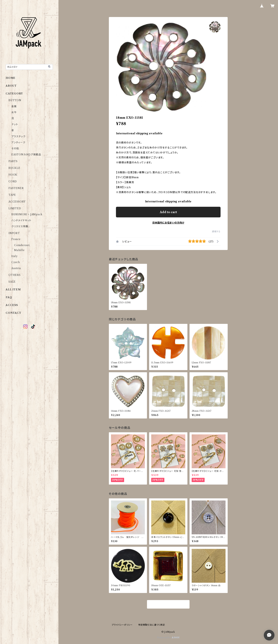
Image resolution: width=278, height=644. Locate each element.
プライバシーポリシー (122, 625)
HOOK (13, 175)
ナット (15, 124)
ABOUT (11, 86)
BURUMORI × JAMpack (27, 214)
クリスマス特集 (20, 226)
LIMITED (15, 208)
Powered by (168, 638)
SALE (12, 282)
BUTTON (15, 100)
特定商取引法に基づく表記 (152, 625)
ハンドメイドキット (21, 220)
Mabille (19, 250)
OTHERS (15, 275)
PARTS (13, 161)
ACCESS (12, 305)
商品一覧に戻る (168, 604)
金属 (14, 106)
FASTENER (16, 188)
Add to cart (168, 212)
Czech (16, 262)
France (16, 239)
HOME (11, 78)
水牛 (14, 112)
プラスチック (18, 136)
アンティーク (18, 142)
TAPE (12, 195)
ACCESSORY (17, 202)
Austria (16, 268)
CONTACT (13, 313)
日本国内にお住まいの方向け (168, 223)
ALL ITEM (13, 289)
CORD (13, 181)
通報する (216, 231)
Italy (14, 256)
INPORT (14, 233)
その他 (15, 148)
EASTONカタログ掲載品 (26, 154)
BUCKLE (14, 168)
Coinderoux (22, 245)
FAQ (9, 297)
